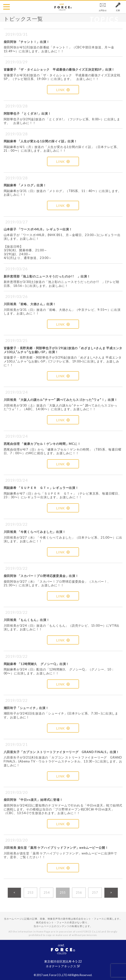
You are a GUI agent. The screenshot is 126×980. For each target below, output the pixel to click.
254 (47, 892)
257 (95, 892)
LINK (63, 90)
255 (63, 892)
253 (30, 892)
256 (79, 892)
